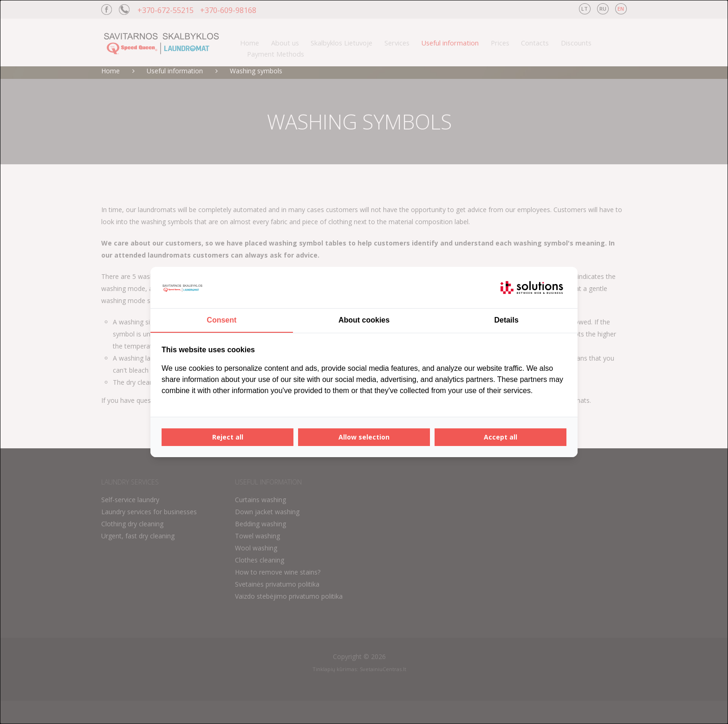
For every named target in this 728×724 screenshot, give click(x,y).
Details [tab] (506, 320)
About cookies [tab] (364, 320)
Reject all (228, 437)
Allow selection (364, 437)
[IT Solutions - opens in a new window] (532, 288)
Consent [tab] (221, 320)
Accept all (500, 437)
